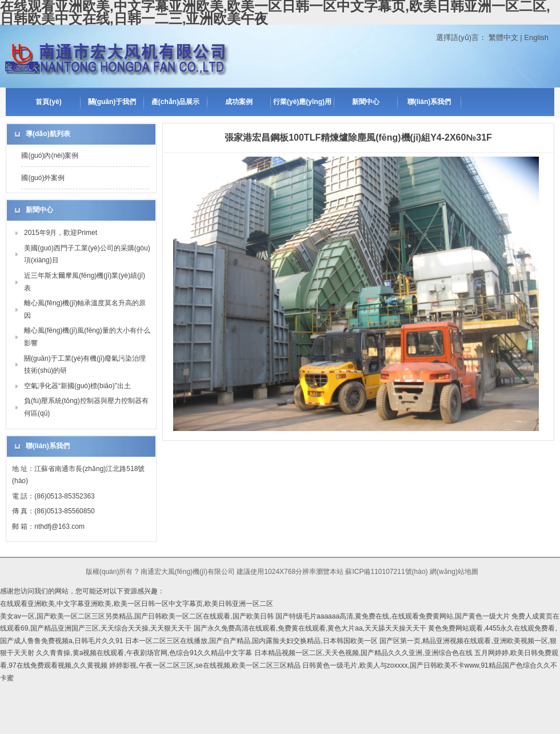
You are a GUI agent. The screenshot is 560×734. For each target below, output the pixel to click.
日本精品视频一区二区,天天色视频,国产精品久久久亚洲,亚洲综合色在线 (363, 653)
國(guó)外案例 (43, 178)
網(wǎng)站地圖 (454, 572)
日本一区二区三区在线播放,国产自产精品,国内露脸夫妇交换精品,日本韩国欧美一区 (251, 641)
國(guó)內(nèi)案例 (50, 155)
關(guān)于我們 (112, 102)
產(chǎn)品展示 (175, 102)
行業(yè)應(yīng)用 (302, 102)
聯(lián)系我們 (429, 102)
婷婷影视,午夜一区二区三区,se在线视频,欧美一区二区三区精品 (205, 665)
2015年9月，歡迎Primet (61, 233)
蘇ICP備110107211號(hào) (386, 572)
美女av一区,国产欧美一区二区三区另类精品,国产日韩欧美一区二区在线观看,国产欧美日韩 (137, 616)
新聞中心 (366, 102)
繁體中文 (503, 37)
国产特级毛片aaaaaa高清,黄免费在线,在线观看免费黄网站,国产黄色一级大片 (393, 616)
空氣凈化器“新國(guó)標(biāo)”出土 (77, 386)
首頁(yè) (48, 102)
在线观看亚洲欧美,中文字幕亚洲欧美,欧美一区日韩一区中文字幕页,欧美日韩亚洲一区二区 (137, 604)
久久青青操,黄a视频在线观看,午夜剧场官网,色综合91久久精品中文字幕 (144, 653)
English (536, 37)
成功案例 (239, 102)
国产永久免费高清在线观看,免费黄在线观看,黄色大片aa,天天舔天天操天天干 (310, 628)
